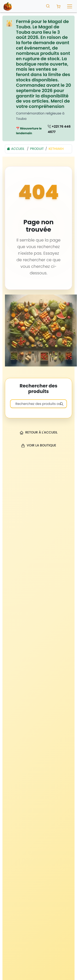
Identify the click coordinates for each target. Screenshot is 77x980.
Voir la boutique (39, 445)
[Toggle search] (48, 6)
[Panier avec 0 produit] (59, 6)
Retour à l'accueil (38, 432)
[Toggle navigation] (70, 6)
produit (37, 149)
